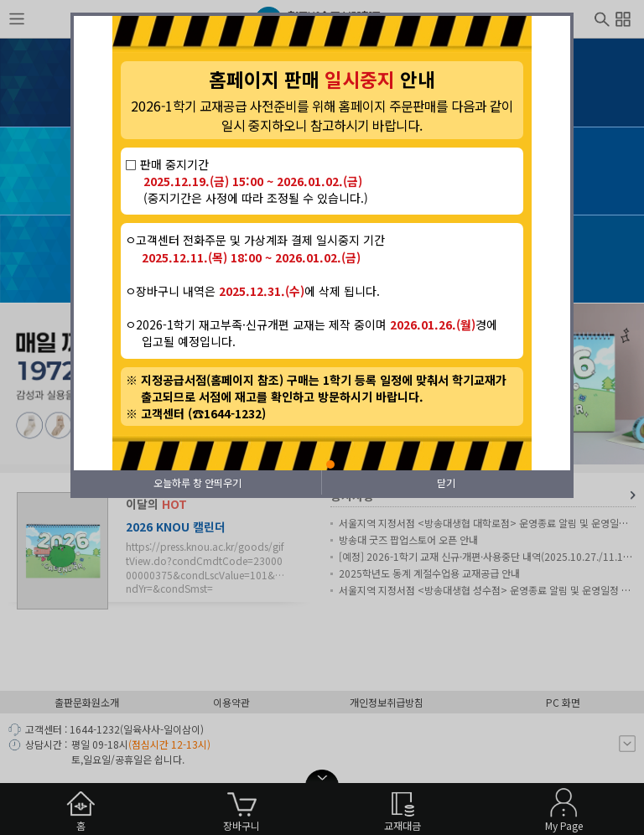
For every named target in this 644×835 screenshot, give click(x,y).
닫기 (446, 482)
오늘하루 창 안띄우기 (197, 482)
